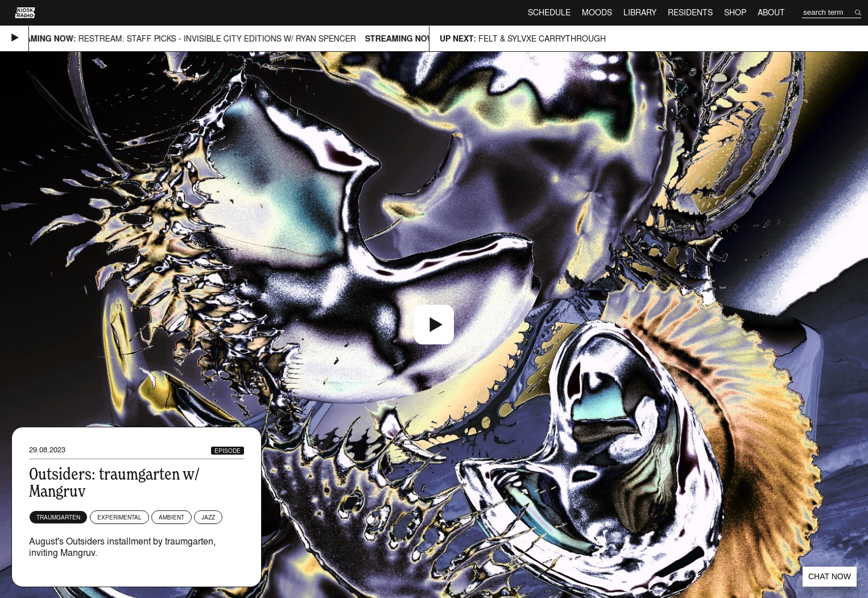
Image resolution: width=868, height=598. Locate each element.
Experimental (119, 517)
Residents (690, 12)
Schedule (549, 12)
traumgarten (58, 517)
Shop (735, 12)
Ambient (171, 517)
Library (640, 12)
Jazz (208, 517)
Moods (597, 12)
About (771, 12)
